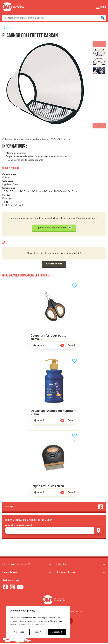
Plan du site (76, 612)
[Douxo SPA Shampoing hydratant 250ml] (54, 389)
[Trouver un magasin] (99, 531)
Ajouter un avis (54, 264)
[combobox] (54, 18)
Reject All (38, 632)
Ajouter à (45, 347)
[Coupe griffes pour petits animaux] (54, 313)
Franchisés (10, 573)
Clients (61, 565)
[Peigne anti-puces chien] (54, 462)
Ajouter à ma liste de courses (54, 228)
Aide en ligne (66, 573)
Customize (19, 632)
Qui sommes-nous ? (16, 565)
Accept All (57, 632)
